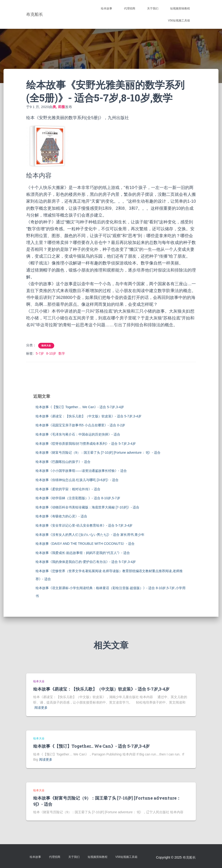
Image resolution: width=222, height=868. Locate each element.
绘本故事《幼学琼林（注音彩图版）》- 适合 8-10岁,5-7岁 (78, 498)
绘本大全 (46, 346)
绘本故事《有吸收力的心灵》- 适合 (61, 516)
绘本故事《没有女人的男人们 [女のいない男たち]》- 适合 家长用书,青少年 (90, 535)
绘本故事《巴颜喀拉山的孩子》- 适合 (63, 462)
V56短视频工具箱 (179, 21)
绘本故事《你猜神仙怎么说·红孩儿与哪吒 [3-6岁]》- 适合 (77, 480)
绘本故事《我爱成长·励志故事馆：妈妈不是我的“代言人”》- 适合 (83, 553)
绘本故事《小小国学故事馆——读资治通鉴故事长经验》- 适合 (81, 471)
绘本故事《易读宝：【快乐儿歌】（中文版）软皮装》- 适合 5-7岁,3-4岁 (88, 416)
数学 (62, 353)
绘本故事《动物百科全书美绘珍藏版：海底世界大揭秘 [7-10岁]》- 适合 (87, 507)
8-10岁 (51, 353)
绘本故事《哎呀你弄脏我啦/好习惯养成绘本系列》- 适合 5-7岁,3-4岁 (86, 444)
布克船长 (189, 857)
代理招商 (130, 8)
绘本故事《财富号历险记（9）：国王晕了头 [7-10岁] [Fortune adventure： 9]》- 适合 (98, 453)
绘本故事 (107, 8)
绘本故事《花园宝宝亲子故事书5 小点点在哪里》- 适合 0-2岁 (80, 425)
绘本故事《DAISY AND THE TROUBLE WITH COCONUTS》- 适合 (85, 544)
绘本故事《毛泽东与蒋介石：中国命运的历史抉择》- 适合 (78, 434)
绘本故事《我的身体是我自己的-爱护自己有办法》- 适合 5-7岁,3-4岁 (86, 562)
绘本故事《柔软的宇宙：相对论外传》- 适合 (68, 489)
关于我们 (153, 8)
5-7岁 (40, 353)
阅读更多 (41, 708)
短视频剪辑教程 (180, 8)
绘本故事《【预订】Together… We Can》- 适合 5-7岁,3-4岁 (80, 407)
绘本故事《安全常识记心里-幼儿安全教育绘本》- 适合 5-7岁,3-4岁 (84, 525)
